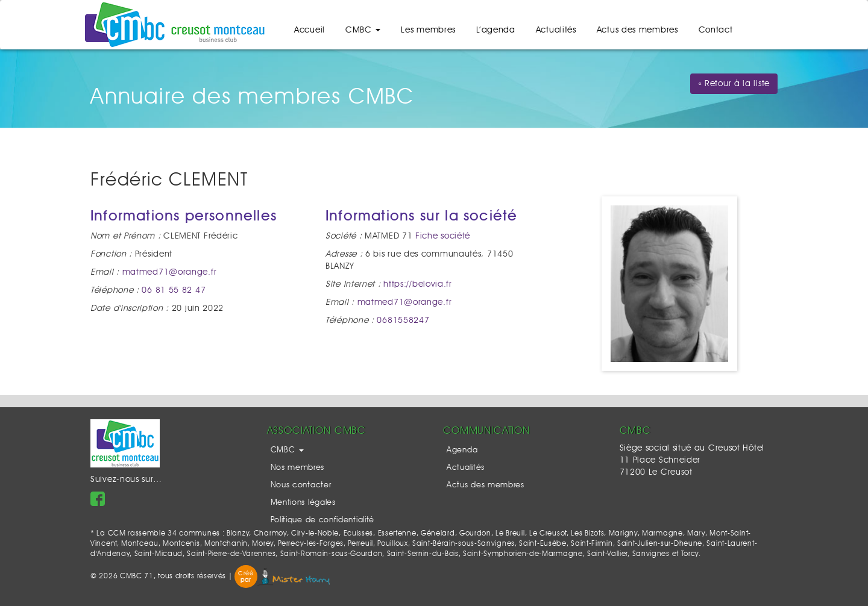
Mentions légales (303, 503)
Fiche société (443, 236)
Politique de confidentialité (323, 520)
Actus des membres (637, 30)
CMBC (363, 30)
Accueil (310, 30)
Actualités (556, 30)
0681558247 (403, 320)
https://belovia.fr (418, 284)
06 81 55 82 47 (174, 290)
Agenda (462, 450)
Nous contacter (301, 485)
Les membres (428, 30)
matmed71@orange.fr (170, 272)
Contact (716, 30)
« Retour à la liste (734, 84)
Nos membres (298, 468)
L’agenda (496, 30)
